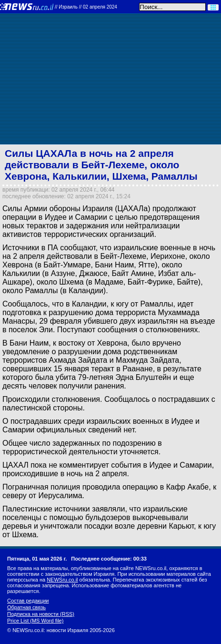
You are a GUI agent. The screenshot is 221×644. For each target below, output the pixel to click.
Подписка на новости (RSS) (41, 614)
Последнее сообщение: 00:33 (109, 559)
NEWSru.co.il (62, 580)
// (86, 7)
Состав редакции (28, 601)
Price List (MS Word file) (35, 621)
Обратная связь (26, 607)
